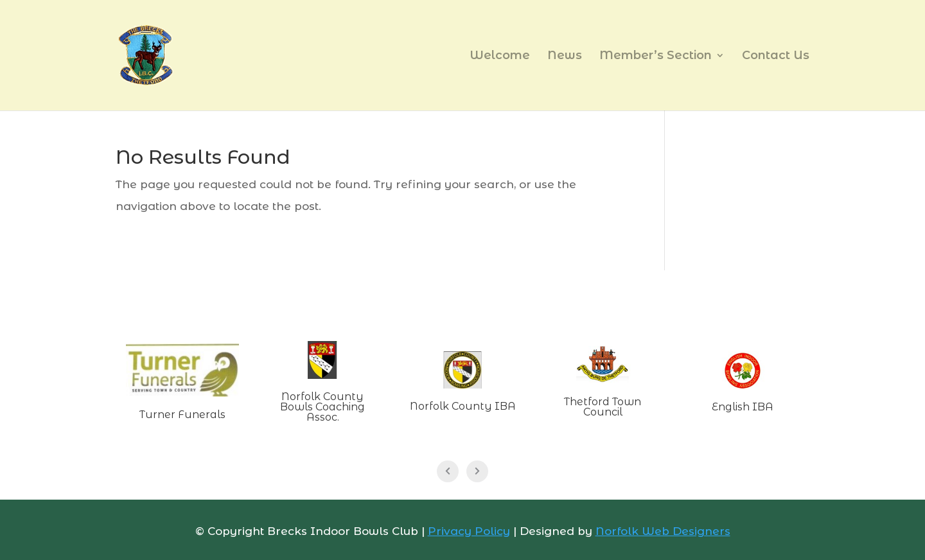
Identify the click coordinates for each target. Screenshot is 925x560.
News (565, 57)
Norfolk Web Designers (663, 531)
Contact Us (776, 57)
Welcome (500, 57)
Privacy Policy (469, 531)
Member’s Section (656, 57)
